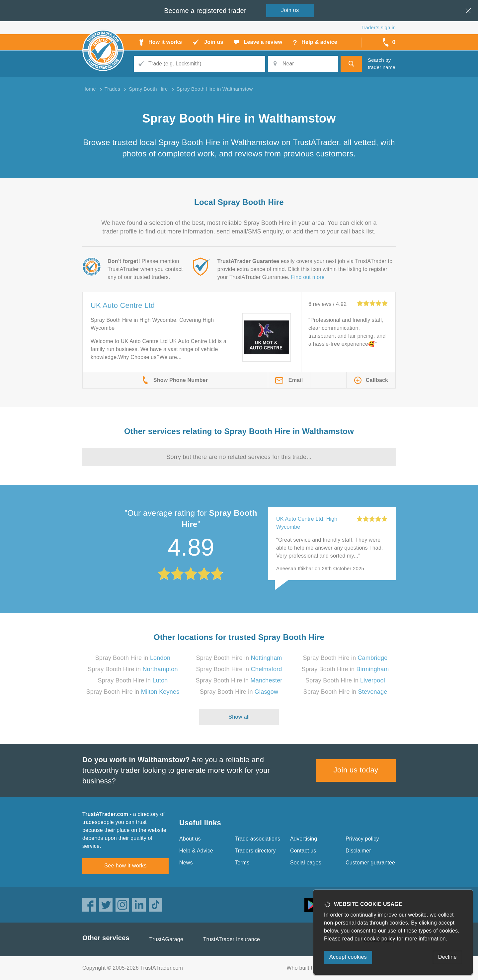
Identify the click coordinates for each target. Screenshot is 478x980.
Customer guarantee (370, 863)
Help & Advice (196, 851)
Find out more (308, 277)
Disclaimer (358, 851)
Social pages (306, 863)
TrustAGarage (166, 939)
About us (190, 839)
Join (290, 10)
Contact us (303, 851)
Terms (242, 863)
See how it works (125, 866)
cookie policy (380, 939)
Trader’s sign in (378, 27)
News (186, 863)
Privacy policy (362, 839)
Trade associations (257, 839)
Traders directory (255, 851)
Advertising (304, 839)
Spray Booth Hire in (133, 658)
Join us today (356, 770)
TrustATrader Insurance (232, 939)
